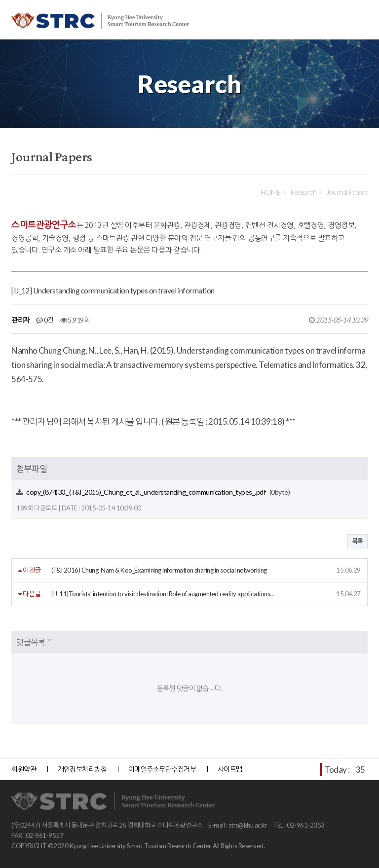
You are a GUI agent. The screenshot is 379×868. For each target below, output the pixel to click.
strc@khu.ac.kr (248, 825)
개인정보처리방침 (82, 769)
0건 (45, 320)
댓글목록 (31, 642)
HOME (270, 192)
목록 (358, 541)
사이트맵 (230, 769)
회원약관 (24, 769)
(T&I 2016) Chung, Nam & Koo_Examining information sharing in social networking (159, 570)
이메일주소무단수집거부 (162, 769)
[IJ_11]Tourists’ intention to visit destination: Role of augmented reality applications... (163, 594)
